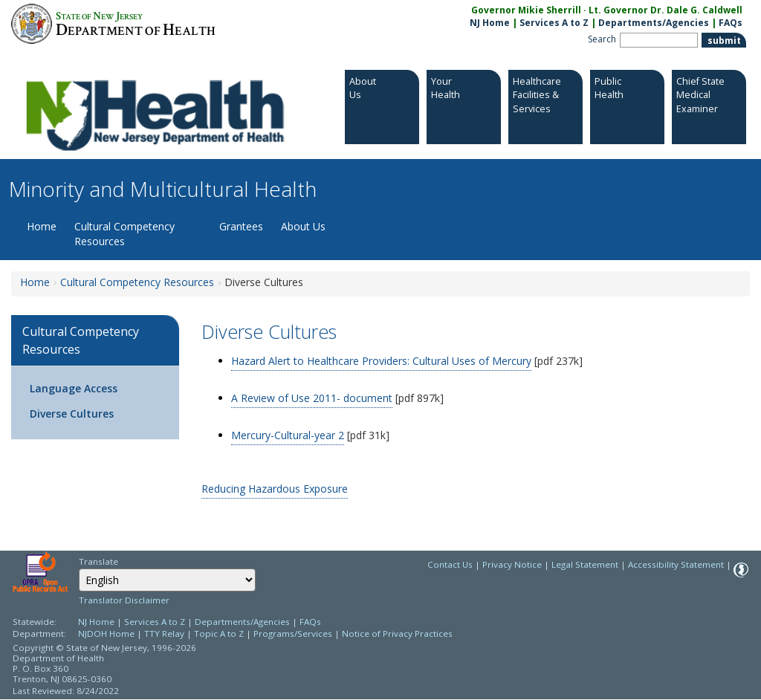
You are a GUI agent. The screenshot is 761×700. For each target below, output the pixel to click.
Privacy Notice (512, 564)
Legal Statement (585, 564)
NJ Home (490, 23)
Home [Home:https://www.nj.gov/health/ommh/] (35, 282)
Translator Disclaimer (124, 600)
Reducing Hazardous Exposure (275, 489)
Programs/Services (293, 633)
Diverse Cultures (72, 414)
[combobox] (167, 580)
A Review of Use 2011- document (312, 398)
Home (42, 226)
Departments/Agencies (654, 23)
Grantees (241, 226)
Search (602, 39)
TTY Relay (165, 633)
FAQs (310, 622)
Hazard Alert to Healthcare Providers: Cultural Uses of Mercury (381, 361)
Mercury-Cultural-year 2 (288, 435)
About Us (303, 226)
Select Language (78, 568)
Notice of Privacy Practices (397, 633)
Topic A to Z (219, 633)
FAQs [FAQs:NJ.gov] (731, 23)
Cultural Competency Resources (124, 234)
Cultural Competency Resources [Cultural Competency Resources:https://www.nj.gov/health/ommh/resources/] (137, 282)
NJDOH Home (106, 633)
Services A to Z (554, 23)
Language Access (74, 388)
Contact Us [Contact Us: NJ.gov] (450, 564)
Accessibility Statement (676, 564)
